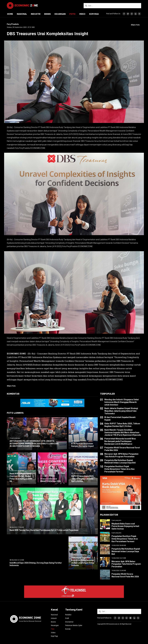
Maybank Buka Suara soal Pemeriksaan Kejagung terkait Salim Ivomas (125, 526)
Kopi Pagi (94, 14)
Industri (36, 14)
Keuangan (60, 14)
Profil (67, 618)
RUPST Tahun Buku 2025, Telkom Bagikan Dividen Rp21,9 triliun (83, 479)
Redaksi (68, 615)
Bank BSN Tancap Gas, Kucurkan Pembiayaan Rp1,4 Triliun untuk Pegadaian (44, 530)
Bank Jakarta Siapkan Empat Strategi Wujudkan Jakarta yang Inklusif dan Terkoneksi (121, 411)
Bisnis (47, 14)
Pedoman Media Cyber (74, 625)
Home (10, 14)
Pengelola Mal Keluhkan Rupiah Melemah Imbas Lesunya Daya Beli (126, 551)
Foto (72, 14)
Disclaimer (69, 622)
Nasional (22, 14)
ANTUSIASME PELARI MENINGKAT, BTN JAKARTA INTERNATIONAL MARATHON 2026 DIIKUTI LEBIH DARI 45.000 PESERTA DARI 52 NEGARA (34, 444)
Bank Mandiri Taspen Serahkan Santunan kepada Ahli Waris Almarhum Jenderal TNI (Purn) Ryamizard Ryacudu (123, 432)
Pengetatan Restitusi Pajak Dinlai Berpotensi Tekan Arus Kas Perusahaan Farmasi (119, 469)
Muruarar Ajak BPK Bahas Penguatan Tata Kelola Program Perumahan (126, 564)
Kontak (68, 629)
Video (82, 14)
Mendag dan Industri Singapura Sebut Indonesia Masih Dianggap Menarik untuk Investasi (122, 402)
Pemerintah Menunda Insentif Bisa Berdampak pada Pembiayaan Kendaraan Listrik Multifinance (120, 441)
